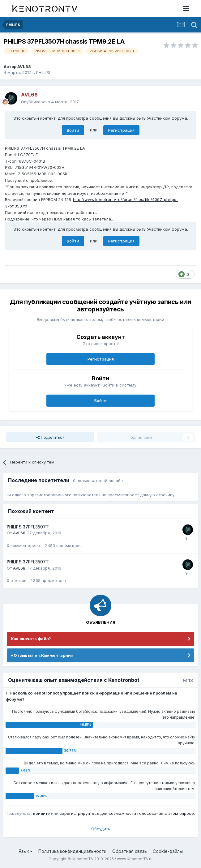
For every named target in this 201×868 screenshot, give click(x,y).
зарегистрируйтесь (79, 813)
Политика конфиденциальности (72, 851)
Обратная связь (130, 851)
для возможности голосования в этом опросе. (147, 813)
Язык (26, 851)
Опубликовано (50, 102)
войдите (41, 813)
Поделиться (50, 437)
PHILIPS (43, 72)
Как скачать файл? (31, 639)
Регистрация (121, 130)
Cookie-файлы (168, 851)
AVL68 (24, 66)
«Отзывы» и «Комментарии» (42, 655)
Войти (73, 130)
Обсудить (101, 829)
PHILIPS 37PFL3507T (28, 527)
